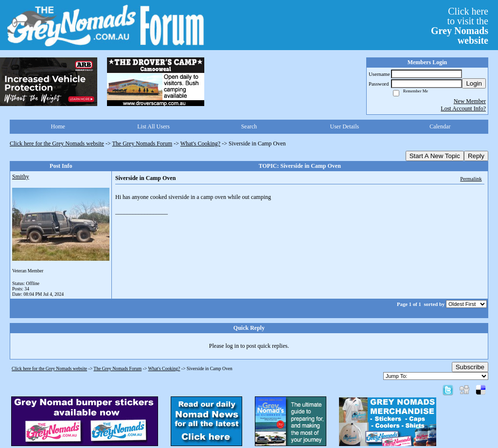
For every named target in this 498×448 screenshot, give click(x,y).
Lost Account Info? (463, 108)
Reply (476, 156)
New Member (470, 101)
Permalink (471, 179)
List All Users (153, 126)
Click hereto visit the (460, 26)
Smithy (21, 177)
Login (474, 83)
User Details (345, 126)
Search (249, 126)
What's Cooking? (200, 143)
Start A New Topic (435, 156)
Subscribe (470, 367)
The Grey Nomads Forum (142, 143)
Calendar (440, 126)
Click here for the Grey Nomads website (57, 143)
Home (58, 126)
